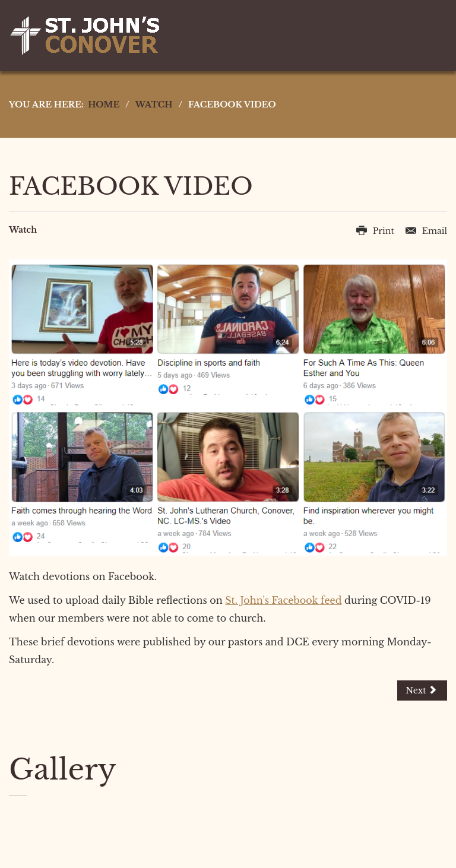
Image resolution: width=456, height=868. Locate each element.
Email (426, 231)
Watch (23, 230)
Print (376, 231)
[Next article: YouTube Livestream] (422, 690)
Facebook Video (131, 186)
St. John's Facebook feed (283, 600)
